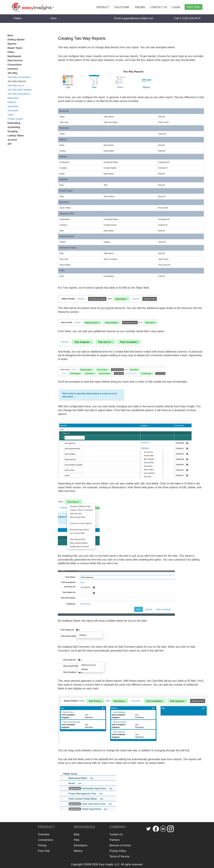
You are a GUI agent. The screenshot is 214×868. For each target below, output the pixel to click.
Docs (53, 18)
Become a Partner (120, 845)
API (9, 144)
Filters (11, 52)
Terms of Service (119, 856)
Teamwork (13, 111)
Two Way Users (16, 85)
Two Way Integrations (19, 94)
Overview (44, 834)
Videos (18, 18)
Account (12, 140)
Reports (12, 44)
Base (10, 35)
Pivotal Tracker (15, 119)
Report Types (15, 48)
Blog (77, 834)
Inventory (13, 69)
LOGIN (176, 7)
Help (77, 840)
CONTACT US (158, 7)
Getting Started (16, 40)
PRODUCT (103, 7)
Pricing (42, 845)
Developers (81, 845)
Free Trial (44, 851)
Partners (115, 840)
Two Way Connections (19, 77)
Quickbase (13, 106)
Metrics (78, 851)
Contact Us (116, 834)
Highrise (12, 102)
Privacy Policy (118, 851)
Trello (10, 115)
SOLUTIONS (122, 7)
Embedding (14, 123)
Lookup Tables (16, 136)
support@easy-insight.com (137, 18)
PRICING (140, 7)
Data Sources (15, 60)
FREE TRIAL (194, 7)
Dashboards (14, 56)
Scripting (13, 131)
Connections (15, 65)
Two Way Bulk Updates (20, 90)
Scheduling (14, 127)
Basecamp (13, 98)
